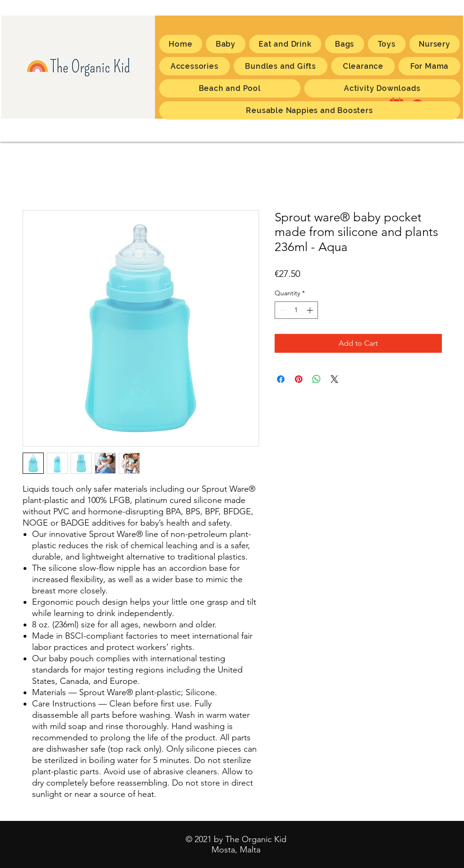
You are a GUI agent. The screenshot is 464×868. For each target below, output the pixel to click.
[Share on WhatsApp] (317, 379)
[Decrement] (282, 310)
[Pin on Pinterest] (299, 379)
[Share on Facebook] (281, 379)
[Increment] (311, 310)
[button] (429, 66)
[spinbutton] (296, 310)
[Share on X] (334, 379)
